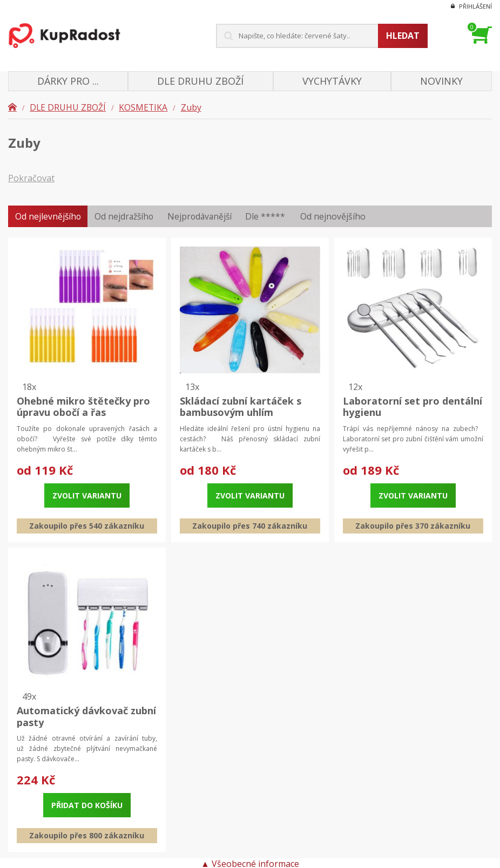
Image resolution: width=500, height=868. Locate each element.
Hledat (403, 36)
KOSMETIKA (144, 108)
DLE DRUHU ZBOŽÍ (68, 108)
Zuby (193, 108)
